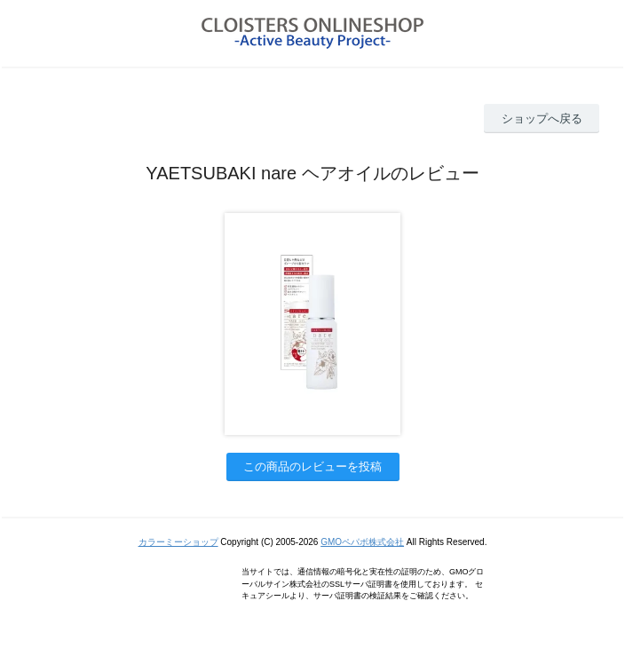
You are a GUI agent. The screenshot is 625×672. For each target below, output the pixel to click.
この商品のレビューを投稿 (312, 466)
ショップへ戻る (542, 119)
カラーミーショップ (178, 542)
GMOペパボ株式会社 (362, 542)
